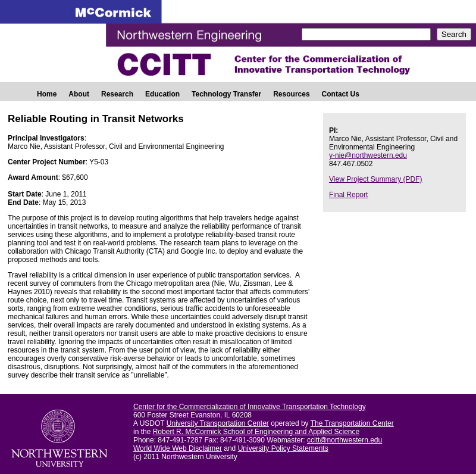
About (79, 94)
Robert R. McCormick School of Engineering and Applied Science (256, 432)
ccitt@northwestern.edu (345, 440)
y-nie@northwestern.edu (368, 155)
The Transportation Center (352, 423)
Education (162, 94)
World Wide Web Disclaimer (178, 448)
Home (47, 94)
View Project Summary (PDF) (375, 179)
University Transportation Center (218, 423)
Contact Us (341, 94)
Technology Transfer (226, 94)
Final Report (348, 195)
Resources (291, 94)
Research (117, 94)
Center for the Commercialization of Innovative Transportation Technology (250, 407)
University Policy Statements (283, 448)
